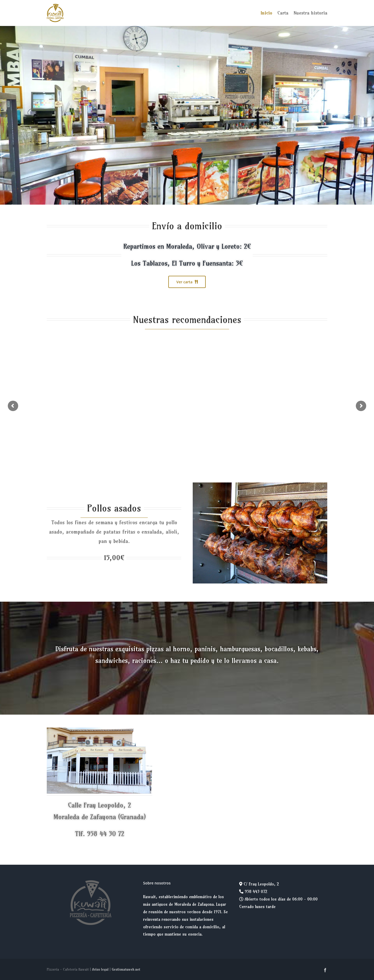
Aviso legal (100, 969)
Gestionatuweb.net (126, 969)
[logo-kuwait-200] (55, 6)
